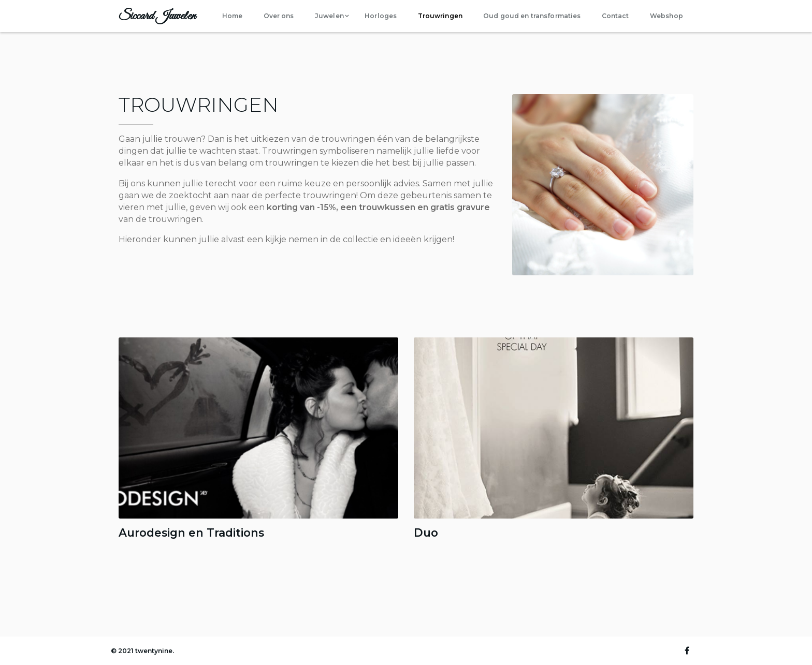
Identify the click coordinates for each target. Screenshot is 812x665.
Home (232, 16)
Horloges (381, 16)
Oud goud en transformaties (532, 16)
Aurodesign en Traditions (191, 533)
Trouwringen (440, 16)
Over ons (279, 16)
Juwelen (329, 16)
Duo (426, 533)
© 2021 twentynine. (142, 651)
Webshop (666, 16)
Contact (615, 16)
